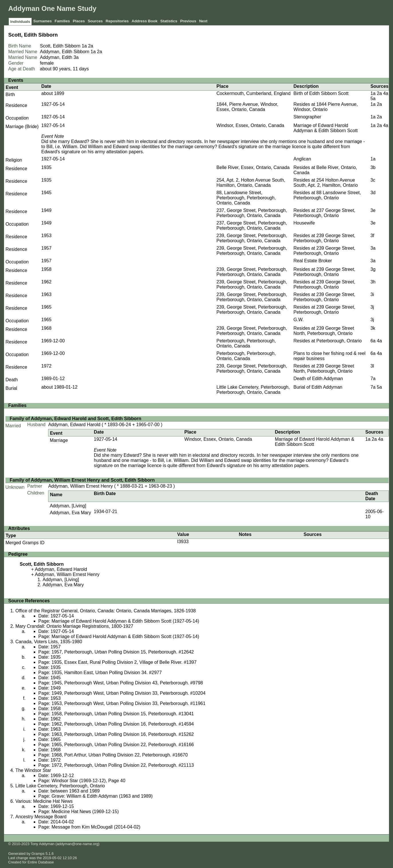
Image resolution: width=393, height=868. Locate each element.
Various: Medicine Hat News (44, 801)
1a (84, 46)
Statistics (169, 21)
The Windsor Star (33, 770)
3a (76, 57)
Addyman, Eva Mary (70, 513)
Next (203, 21)
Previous (188, 21)
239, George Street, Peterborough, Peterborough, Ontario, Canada (252, 238)
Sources (95, 21)
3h (373, 282)
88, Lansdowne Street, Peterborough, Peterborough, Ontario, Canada (246, 198)
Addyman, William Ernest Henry (80, 486)
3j (372, 307)
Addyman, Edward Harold (74, 425)
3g (373, 269)
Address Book (145, 21)
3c (373, 180)
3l (372, 366)
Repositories (117, 21)
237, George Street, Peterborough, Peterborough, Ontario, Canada (252, 213)
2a (91, 46)
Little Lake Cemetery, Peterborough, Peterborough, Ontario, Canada (253, 390)
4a (386, 93)
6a (373, 341)
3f (372, 236)
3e (373, 210)
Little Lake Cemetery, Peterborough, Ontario (60, 786)
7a (373, 379)
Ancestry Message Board (41, 817)
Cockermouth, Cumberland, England (253, 93)
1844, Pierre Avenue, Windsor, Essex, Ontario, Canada (247, 107)
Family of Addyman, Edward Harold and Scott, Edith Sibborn (76, 419)
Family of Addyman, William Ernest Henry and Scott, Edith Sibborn (82, 480)
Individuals (20, 22)
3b (373, 167)
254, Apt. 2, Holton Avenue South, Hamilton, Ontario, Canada (251, 183)
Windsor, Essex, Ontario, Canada (250, 125)
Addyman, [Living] (68, 506)
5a (373, 99)
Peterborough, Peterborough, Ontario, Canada (246, 343)
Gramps (38, 854)
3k (373, 328)
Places (79, 21)
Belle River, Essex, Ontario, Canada (253, 167)
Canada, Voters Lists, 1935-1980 (49, 642)
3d (373, 193)
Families (62, 21)
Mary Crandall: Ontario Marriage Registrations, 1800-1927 (74, 626)
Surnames (42, 21)
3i (372, 294)
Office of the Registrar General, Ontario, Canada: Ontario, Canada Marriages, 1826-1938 (106, 611)
